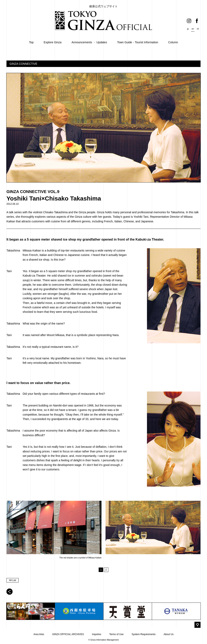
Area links (39, 634)
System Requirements (144, 634)
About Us (168, 634)
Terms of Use (116, 634)
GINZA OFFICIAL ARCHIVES (68, 634)
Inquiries (97, 634)
